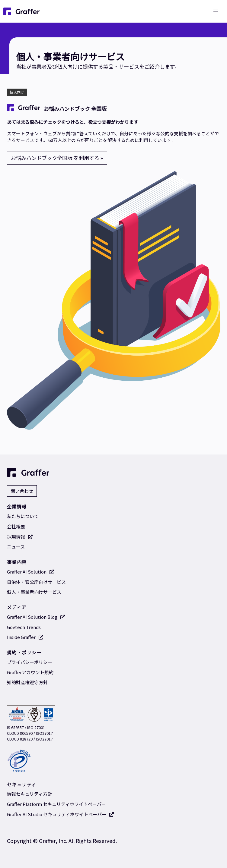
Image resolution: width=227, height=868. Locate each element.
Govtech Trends (24, 627)
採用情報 (20, 537)
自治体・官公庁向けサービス (36, 582)
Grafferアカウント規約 (30, 672)
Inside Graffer (25, 637)
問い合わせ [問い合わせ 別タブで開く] (22, 491)
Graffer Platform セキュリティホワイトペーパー (56, 804)
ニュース (16, 547)
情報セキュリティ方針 (29, 794)
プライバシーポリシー (30, 662)
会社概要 (16, 526)
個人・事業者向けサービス (34, 592)
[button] (216, 11)
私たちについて (23, 516)
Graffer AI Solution (31, 572)
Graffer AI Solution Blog (36, 617)
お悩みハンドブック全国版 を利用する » (57, 158)
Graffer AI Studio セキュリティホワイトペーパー (61, 814)
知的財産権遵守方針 (27, 682)
